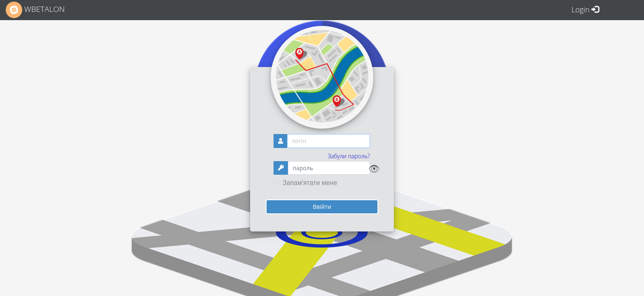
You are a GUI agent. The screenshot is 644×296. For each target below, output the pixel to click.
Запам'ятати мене (310, 183)
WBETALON (35, 10)
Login (585, 9)
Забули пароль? (349, 156)
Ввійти (322, 207)
